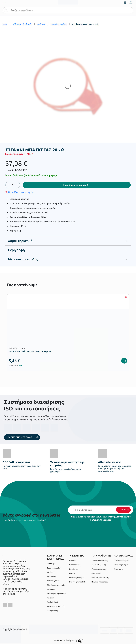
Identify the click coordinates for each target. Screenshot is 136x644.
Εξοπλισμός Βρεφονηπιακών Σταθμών (54, 568)
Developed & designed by (68, 641)
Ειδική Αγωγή (52, 611)
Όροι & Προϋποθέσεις (100, 578)
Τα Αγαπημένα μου (121, 565)
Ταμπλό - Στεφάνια (59, 24)
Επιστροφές (96, 573)
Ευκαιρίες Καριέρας (77, 578)
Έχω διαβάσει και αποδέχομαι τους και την (101, 518)
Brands (72, 573)
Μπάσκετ (41, 24)
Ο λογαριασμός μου (121, 561)
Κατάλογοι (74, 569)
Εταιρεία (73, 561)
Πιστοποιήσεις (75, 565)
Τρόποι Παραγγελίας (100, 561)
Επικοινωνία (118, 569)
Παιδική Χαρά (52, 602)
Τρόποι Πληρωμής (99, 565)
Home (5, 24)
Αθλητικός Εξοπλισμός (22, 24)
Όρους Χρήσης (115, 517)
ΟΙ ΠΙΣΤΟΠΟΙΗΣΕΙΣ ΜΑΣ (20, 437)
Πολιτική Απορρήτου (101, 520)
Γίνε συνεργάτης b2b (77, 582)
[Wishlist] (21, 192)
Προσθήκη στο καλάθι (75, 185)
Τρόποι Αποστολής (99, 569)
